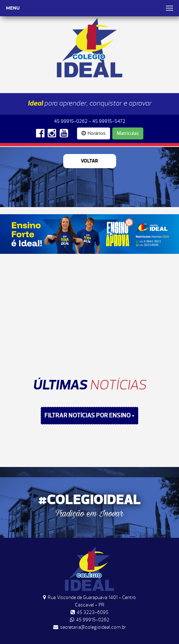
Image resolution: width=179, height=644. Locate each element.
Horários (94, 133)
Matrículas (128, 133)
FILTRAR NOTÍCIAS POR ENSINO (89, 415)
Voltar (89, 161)
